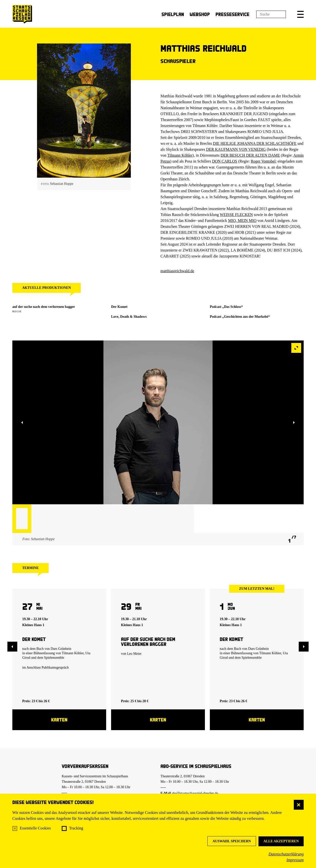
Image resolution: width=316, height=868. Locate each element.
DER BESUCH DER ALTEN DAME (250, 155)
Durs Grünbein (61, 649)
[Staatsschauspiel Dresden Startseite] (22, 14)
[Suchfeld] (271, 14)
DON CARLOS (225, 161)
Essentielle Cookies (35, 828)
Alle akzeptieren (281, 841)
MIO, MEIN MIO (242, 221)
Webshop (200, 14)
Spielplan (173, 14)
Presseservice (232, 14)
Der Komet (119, 307)
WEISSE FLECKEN (236, 215)
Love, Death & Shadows (129, 317)
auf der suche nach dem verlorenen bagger (44, 307)
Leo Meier (134, 654)
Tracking (76, 828)
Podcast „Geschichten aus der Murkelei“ (240, 317)
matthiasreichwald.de (177, 271)
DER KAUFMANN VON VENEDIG (236, 149)
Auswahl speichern (232, 841)
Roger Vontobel (263, 161)
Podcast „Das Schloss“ (226, 307)
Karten (59, 720)
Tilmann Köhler (180, 155)
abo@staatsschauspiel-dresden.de (195, 793)
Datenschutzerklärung (286, 854)
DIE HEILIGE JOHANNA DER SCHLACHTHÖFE (255, 143)
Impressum (295, 860)
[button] (300, 14)
